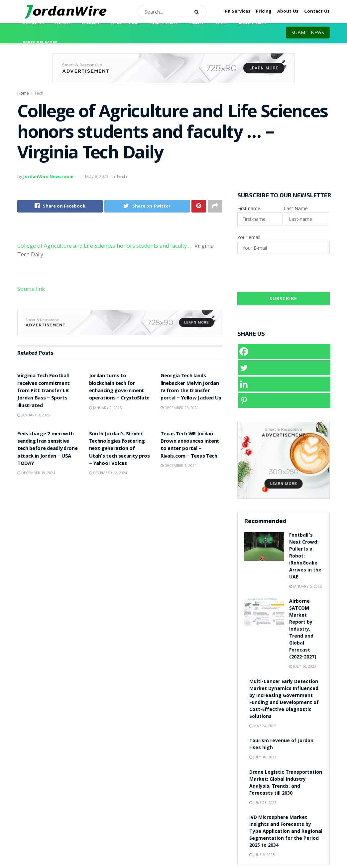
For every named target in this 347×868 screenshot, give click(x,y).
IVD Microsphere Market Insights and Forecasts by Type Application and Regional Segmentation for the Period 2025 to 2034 (286, 832)
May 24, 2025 (263, 726)
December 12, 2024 (108, 473)
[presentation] (288, 276)
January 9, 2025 (34, 415)
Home (23, 93)
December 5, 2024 (178, 465)
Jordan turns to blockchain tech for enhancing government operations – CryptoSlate (119, 387)
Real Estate (164, 23)
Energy (63, 23)
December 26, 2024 (179, 408)
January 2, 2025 (105, 408)
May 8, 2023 (97, 176)
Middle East (252, 23)
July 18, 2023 (263, 757)
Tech (221, 23)
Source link (31, 289)
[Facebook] (284, 351)
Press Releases (40, 43)
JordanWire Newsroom (48, 176)
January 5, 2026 (305, 586)
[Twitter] (284, 368)
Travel (196, 23)
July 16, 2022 (303, 666)
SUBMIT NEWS (308, 32)
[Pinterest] (284, 400)
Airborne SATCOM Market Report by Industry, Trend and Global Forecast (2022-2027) (303, 630)
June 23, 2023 (263, 802)
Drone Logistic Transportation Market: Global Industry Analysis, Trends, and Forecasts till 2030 (286, 783)
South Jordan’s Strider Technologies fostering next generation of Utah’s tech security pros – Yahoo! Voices (119, 449)
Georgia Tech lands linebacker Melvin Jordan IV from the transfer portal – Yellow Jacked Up (191, 387)
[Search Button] (199, 12)
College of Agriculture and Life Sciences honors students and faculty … (105, 246)
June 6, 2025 (262, 855)
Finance (91, 23)
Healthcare (125, 23)
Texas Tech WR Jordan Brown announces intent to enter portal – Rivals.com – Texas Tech (190, 445)
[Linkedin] (284, 384)
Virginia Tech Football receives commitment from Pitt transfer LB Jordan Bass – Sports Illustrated (44, 391)
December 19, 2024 (36, 473)
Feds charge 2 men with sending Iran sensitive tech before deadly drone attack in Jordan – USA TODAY (47, 449)
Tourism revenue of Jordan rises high (281, 745)
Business (33, 23)
